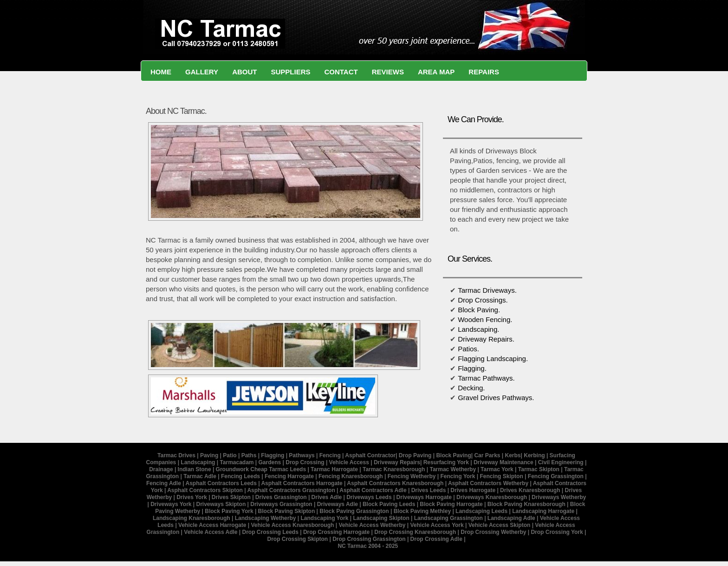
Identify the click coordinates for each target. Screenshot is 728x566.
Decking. (471, 388)
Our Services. (470, 259)
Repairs (484, 72)
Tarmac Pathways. (486, 378)
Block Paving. (479, 310)
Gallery (202, 72)
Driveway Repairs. (486, 339)
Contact (341, 72)
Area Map (436, 72)
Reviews (388, 72)
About (244, 72)
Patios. (468, 349)
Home (161, 72)
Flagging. (472, 368)
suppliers (290, 72)
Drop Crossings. (483, 300)
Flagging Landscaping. (492, 359)
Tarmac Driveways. (487, 290)
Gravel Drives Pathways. (496, 398)
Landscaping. (478, 329)
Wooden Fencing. (484, 319)
